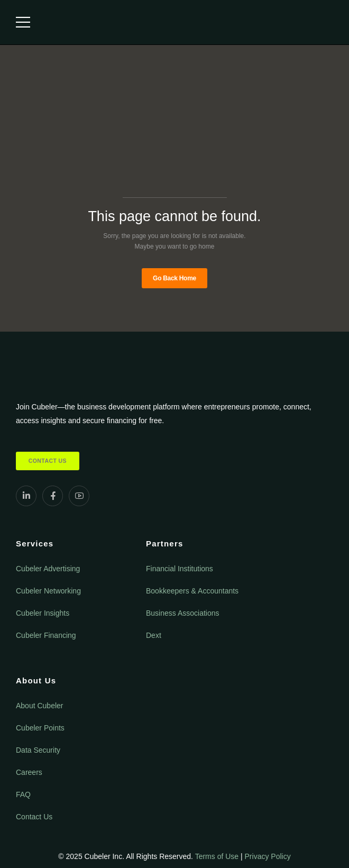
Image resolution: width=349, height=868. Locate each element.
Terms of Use (217, 856)
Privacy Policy (268, 856)
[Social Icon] (26, 496)
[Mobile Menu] (23, 22)
